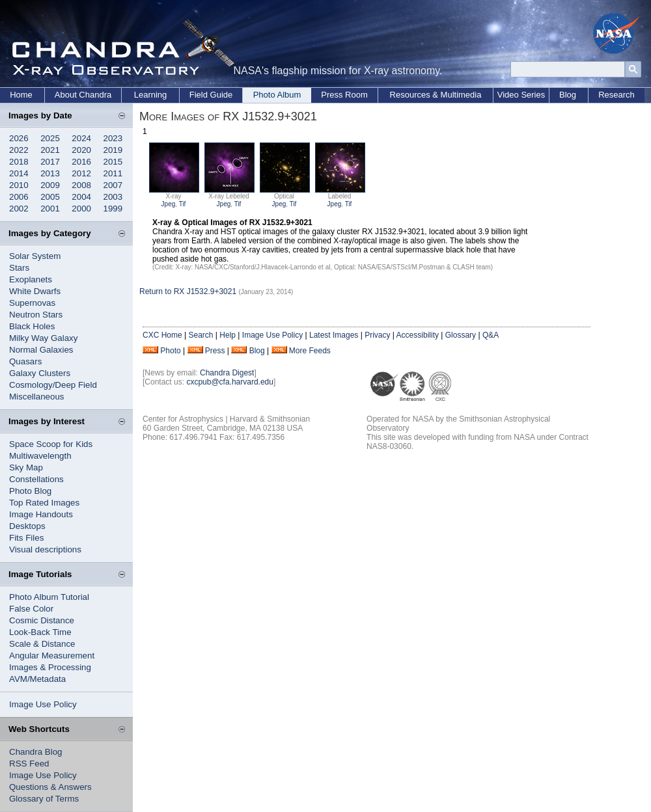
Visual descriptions (45, 549)
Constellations (36, 479)
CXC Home (162, 335)
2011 (113, 173)
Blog (568, 95)
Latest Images (334, 335)
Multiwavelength (40, 456)
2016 (81, 162)
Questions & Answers (50, 787)
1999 (113, 209)
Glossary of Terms (44, 799)
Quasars (25, 361)
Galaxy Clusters (40, 373)
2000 (81, 209)
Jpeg (169, 204)
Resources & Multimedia (436, 95)
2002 (19, 209)
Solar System (35, 256)
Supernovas (32, 303)
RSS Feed (29, 764)
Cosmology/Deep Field (53, 385)
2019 (113, 150)
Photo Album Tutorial (49, 597)
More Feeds (310, 351)
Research (616, 95)
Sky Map (26, 467)
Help (228, 335)
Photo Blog (30, 491)
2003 (113, 197)
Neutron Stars (36, 315)
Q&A (491, 335)
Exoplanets (31, 279)
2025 (50, 138)
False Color (31, 609)
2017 (50, 162)
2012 (81, 173)
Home (21, 95)
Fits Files (26, 538)
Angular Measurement (52, 656)
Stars (19, 268)
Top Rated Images (44, 503)
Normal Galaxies (41, 350)
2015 (113, 162)
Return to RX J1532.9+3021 (188, 291)
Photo (170, 351)
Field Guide (211, 95)
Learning (151, 95)
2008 (81, 185)
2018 (19, 162)
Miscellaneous (36, 397)
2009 (50, 185)
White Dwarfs (35, 291)
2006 (19, 197)
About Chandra (83, 95)
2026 (19, 138)
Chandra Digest (227, 373)
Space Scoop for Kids (51, 444)
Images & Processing (50, 667)
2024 (81, 138)
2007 (113, 185)
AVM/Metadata (37, 679)
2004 (81, 197)
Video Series (521, 95)
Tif (183, 204)
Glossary (461, 335)
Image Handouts (41, 514)
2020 (81, 150)
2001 (50, 209)
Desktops (27, 526)
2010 (19, 185)
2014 (19, 173)
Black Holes (32, 326)
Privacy (377, 335)
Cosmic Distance (42, 620)
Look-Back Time (40, 632)
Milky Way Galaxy (43, 338)
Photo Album (277, 95)
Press (215, 351)
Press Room (344, 95)
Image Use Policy (43, 704)
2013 (50, 173)
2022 (19, 150)
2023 (113, 138)
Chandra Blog (36, 752)
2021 (50, 150)
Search (201, 335)
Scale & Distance (42, 644)
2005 (50, 197)
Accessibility (418, 335)
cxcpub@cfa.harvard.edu (230, 382)
